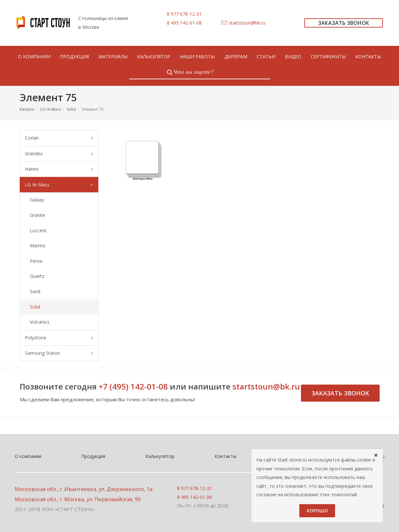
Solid (71, 109)
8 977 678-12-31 (184, 14)
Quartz (37, 276)
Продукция (93, 456)
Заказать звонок (340, 393)
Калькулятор (160, 456)
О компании (28, 456)
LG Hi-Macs (51, 109)
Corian (59, 138)
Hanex (59, 169)
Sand (35, 291)
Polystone (59, 338)
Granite (38, 215)
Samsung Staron (59, 353)
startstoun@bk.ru (247, 23)
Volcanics (40, 322)
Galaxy (37, 200)
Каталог (27, 109)
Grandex (59, 154)
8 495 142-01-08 (184, 23)
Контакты (225, 456)
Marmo (38, 246)
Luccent (38, 230)
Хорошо (317, 511)
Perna (36, 261)
